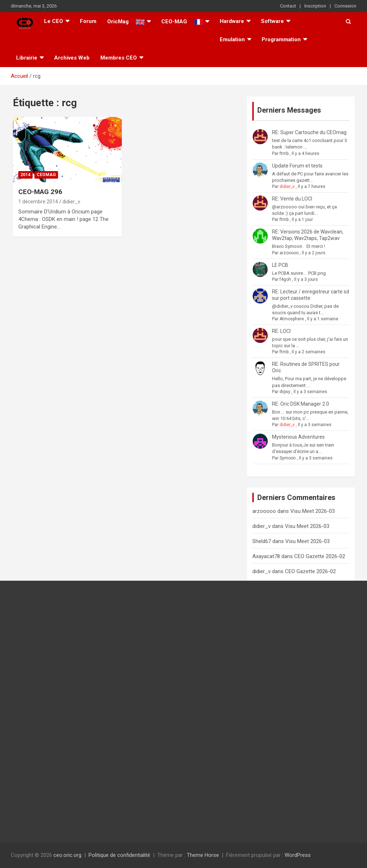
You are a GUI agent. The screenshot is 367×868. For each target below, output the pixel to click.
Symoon (288, 458)
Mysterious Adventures (298, 437)
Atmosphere (292, 319)
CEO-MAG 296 (40, 192)
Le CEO (54, 21)
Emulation (232, 39)
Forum (88, 21)
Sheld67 (262, 541)
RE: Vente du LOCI (292, 199)
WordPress (298, 855)
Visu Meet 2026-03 (313, 511)
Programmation (281, 39)
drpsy (285, 392)
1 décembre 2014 (38, 202)
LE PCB (280, 265)
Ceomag (46, 175)
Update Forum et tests (297, 166)
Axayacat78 (266, 556)
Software (272, 21)
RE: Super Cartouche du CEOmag (309, 132)
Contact (288, 6)
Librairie (27, 58)
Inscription (315, 6)
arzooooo (289, 253)
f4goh (285, 279)
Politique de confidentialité (119, 855)
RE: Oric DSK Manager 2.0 (301, 404)
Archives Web (72, 58)
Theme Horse (203, 855)
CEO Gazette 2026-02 (320, 556)
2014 (25, 175)
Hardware (232, 21)
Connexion (345, 6)
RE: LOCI (281, 331)
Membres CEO (119, 58)
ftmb (284, 154)
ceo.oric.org (67, 855)
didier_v (71, 202)
